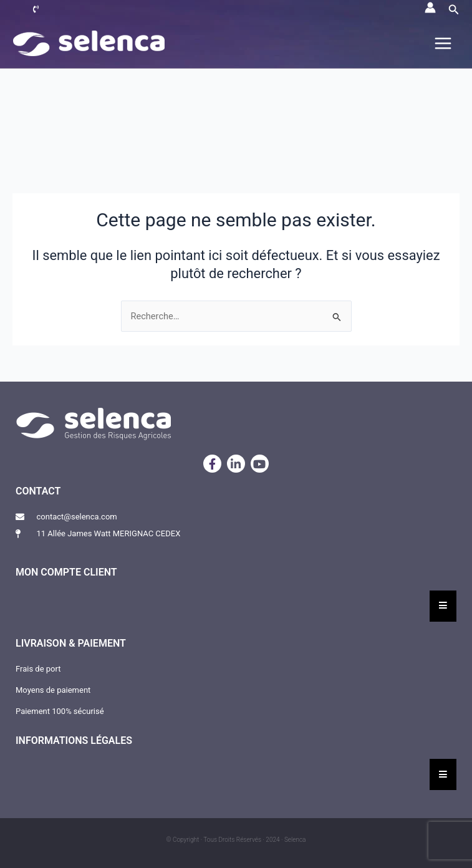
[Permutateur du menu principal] (443, 43)
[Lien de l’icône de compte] (430, 7)
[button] (454, 10)
